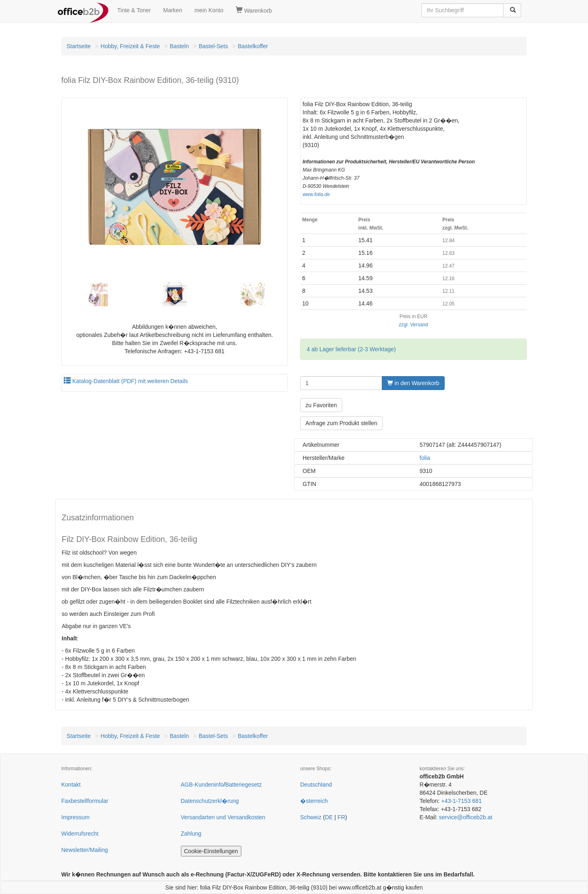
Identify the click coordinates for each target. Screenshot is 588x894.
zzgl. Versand (413, 325)
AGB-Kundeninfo (202, 785)
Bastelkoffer (253, 46)
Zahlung (191, 834)
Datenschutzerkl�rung (210, 801)
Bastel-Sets (214, 46)
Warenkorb (254, 10)
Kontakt (71, 785)
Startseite (79, 46)
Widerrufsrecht (80, 834)
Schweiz (311, 817)
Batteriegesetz (243, 785)
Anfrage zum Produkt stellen (341, 423)
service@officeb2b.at (466, 817)
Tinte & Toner (134, 10)
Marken (173, 10)
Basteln (179, 46)
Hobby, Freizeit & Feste (130, 46)
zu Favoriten (321, 405)
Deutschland (316, 785)
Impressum (75, 817)
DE (329, 817)
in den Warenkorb (413, 383)
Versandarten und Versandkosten (223, 817)
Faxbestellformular (85, 801)
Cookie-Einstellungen (211, 851)
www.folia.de (316, 194)
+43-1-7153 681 (461, 801)
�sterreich (314, 801)
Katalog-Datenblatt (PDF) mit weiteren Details (126, 381)
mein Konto (209, 10)
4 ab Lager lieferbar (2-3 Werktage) (351, 349)
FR (342, 817)
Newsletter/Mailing (85, 850)
